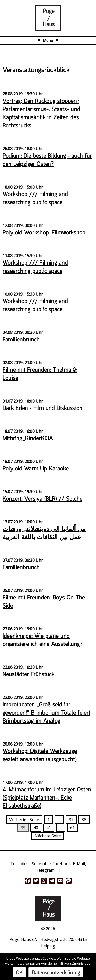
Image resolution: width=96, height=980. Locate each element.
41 (49, 828)
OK (19, 973)
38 (84, 820)
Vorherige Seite (24, 820)
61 (72, 828)
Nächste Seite (48, 836)
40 (36, 828)
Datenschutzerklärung (56, 973)
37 (71, 820)
